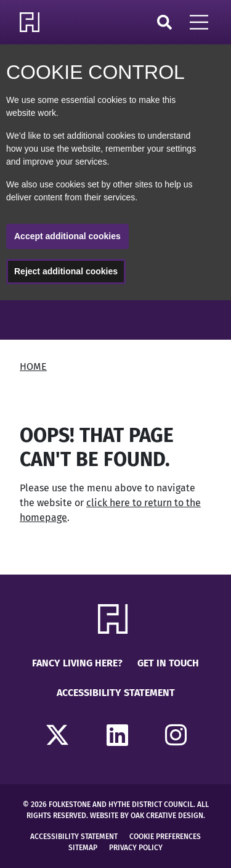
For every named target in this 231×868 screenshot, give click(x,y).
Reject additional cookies (66, 271)
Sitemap (83, 848)
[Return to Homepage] (32, 22)
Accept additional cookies (67, 236)
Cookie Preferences (165, 837)
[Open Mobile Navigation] (199, 22)
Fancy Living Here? (77, 663)
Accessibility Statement (116, 693)
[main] (115, 437)
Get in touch (168, 663)
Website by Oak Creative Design (147, 816)
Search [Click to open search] (164, 22)
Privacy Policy (136, 848)
